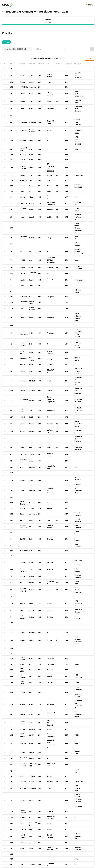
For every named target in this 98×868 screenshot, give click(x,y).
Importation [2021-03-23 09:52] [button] (15, 49)
